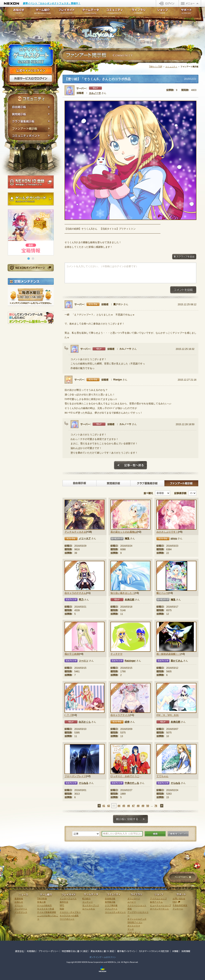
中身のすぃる (132, 783)
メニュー (190, 3)
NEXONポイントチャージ (31, 268)
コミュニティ (171, 67)
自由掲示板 (31, 107)
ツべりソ (84, 661)
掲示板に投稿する (130, 819)
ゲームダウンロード (31, 199)
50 (148, 806)
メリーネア (85, 538)
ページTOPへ (183, 877)
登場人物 (41, 902)
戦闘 (62, 909)
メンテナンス (21, 912)
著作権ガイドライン (126, 951)
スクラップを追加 (184, 257)
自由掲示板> (80, 483)
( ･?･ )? (69, 715)
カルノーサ (95, 93)
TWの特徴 (42, 899)
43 (114, 806)
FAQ (175, 902)
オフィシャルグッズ (137, 919)
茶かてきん (177, 661)
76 (156, 806)
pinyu (174, 538)
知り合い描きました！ (122, 593)
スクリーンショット (137, 905)
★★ (163, 507)
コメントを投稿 (183, 290)
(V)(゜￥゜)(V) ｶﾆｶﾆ (168, 715)
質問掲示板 (31, 114)
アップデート (21, 909)
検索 (155, 834)
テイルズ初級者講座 (47, 912)
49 (143, 806)
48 (138, 806)
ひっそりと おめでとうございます (126, 776)
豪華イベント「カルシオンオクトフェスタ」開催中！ (52, 3)
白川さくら (85, 722)
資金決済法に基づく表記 (102, 951)
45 (124, 806)
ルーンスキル (89, 909)
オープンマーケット (160, 909)
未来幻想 (129, 600)
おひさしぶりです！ (167, 532)
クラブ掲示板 (111, 905)
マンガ (131, 929)
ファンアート (111, 909)
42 (108, 806)
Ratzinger (130, 661)
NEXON (11, 3)
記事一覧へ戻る (130, 465)
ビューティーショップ (161, 905)
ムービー (132, 902)
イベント (19, 905)
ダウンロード (134, 899)
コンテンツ (88, 902)
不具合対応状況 (180, 905)
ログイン (167, 3)
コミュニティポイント (31, 136)
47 (133, 806)
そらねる (84, 783)
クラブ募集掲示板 (31, 121)
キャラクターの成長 (69, 916)
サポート (186, 12)
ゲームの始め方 (45, 905)
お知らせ (17, 12)
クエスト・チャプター (70, 912)
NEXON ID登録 (31, 182)
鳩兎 (127, 538)
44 (119, 806)
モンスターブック (91, 905)
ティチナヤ (116, 654)
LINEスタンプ (134, 933)
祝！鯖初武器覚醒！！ (168, 654)
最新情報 (19, 899)
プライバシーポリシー (49, 951)
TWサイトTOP (156, 67)
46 (128, 806)
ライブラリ (138, 12)
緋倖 (127, 722)
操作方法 (64, 902)
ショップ (162, 12)
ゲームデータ (91, 12)
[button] (29, 259)
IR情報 (175, 951)
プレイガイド (67, 12)
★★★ (71, 507)
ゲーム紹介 (43, 12)
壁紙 (130, 909)
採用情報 (186, 951)
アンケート (178, 909)
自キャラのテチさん (75, 593)
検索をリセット (178, 834)
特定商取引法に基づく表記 (75, 951)
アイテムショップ (158, 899)
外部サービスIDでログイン (31, 79)
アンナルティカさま (75, 532)
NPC (62, 905)
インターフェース (68, 899)
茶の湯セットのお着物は (124, 532)
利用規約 (31, 951)
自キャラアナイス (120, 715)
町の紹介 (87, 899)
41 (104, 806)
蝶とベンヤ (162, 593)
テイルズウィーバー (104, 31)
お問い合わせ (179, 899)
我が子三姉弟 (72, 654)
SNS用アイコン (135, 922)
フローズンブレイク (75, 776)
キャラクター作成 (46, 909)
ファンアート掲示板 (31, 129)
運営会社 (19, 951)
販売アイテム (156, 902)
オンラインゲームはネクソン (103, 957)
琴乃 (81, 600)
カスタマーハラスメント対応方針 (154, 951)
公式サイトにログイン (31, 71)
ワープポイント (67, 919)
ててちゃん (162, 776)
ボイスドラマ (134, 926)
